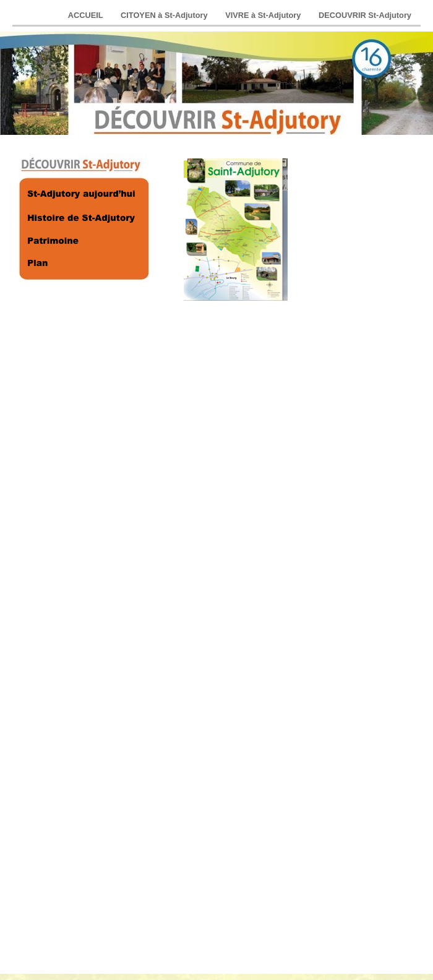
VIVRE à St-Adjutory (264, 15)
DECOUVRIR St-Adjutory (365, 15)
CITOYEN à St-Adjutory (165, 15)
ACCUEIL (87, 15)
